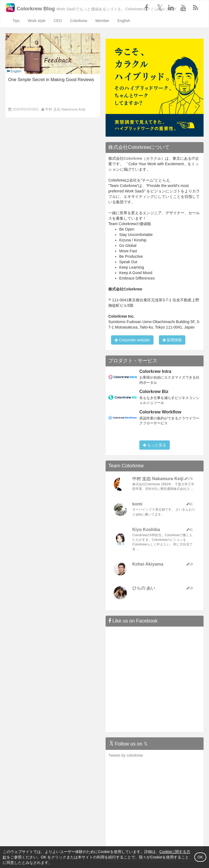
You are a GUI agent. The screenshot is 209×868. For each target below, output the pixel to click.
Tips (16, 21)
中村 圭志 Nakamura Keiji (65, 109)
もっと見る (155, 445)
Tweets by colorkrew (126, 755)
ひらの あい (144, 588)
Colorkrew (79, 21)
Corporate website (132, 340)
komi (137, 504)
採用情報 (172, 340)
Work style (37, 21)
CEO (58, 21)
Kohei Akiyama (148, 564)
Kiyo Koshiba (146, 530)
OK (200, 857)
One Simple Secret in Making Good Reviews (51, 80)
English (124, 21)
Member (102, 21)
